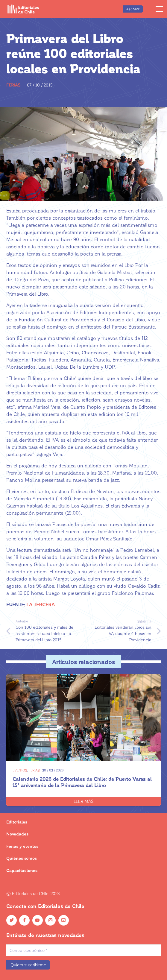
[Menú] (159, 9)
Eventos (20, 770)
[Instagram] (50, 920)
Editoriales (17, 822)
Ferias (13, 85)
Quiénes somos (22, 858)
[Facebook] (24, 920)
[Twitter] (12, 920)
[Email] (64, 920)
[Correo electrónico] (83, 950)
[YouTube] (38, 920)
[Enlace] (23, 9)
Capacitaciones (22, 870)
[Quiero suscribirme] (28, 965)
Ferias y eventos (22, 846)
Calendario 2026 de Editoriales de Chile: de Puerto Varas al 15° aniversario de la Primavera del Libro (82, 782)
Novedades (17, 834)
